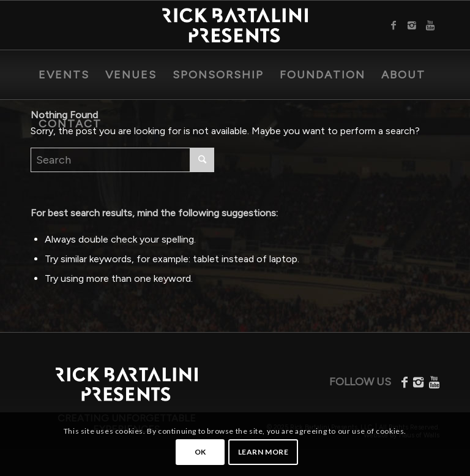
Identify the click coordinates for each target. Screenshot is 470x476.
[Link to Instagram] (412, 25)
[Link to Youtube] (430, 25)
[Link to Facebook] (394, 25)
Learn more (263, 452)
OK (200, 452)
